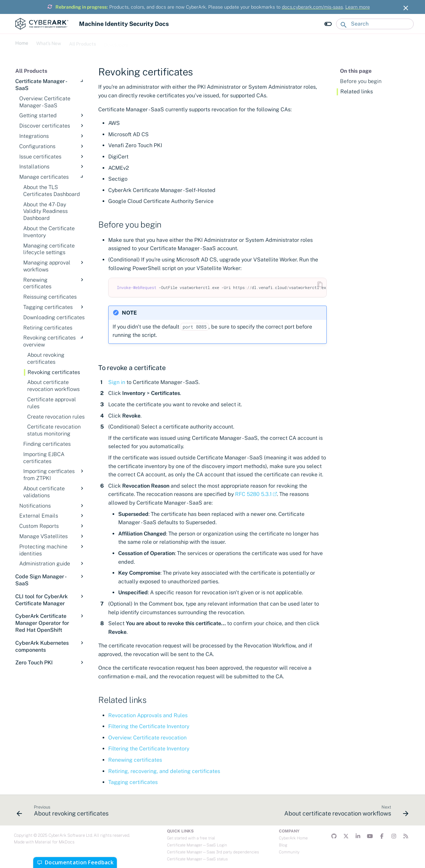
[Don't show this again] (406, 8)
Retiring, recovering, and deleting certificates (164, 771)
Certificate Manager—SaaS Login (197, 845)
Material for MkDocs (55, 842)
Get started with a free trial (191, 838)
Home (22, 42)
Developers (116, 42)
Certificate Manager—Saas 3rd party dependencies (213, 852)
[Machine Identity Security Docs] (42, 24)
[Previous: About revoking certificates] (64, 812)
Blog (283, 845)
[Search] (375, 24)
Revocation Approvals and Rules (148, 715)
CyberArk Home (293, 838)
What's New (49, 42)
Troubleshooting (153, 42)
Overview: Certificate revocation (147, 738)
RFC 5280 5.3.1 (253, 494)
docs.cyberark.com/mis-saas (312, 7)
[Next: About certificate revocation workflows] (345, 812)
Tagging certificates (133, 782)
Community (289, 852)
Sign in (117, 382)
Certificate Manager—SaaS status (197, 859)
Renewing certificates (135, 760)
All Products (83, 42)
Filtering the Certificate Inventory (149, 726)
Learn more (358, 7)
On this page (356, 71)
